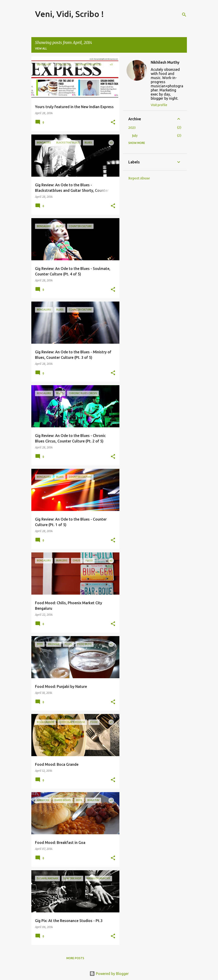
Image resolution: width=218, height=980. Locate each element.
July (135, 136)
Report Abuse (139, 178)
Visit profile (159, 105)
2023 (132, 128)
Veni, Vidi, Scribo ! (69, 14)
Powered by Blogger (109, 974)
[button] (113, 122)
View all (41, 48)
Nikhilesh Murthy (165, 62)
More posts (75, 958)
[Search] (184, 15)
